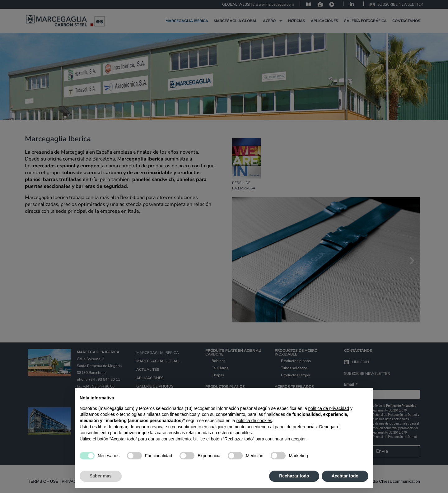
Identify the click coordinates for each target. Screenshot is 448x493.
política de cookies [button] (254, 421)
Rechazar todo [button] (294, 476)
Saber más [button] (101, 476)
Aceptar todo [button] (345, 476)
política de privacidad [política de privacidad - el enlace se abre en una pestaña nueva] (329, 408)
